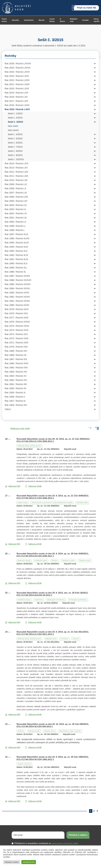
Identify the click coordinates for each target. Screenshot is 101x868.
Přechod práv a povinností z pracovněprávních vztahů (52, 503)
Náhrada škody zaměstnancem (29, 446)
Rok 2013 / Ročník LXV (16, 168)
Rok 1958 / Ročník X (15, 397)
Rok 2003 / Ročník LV (15, 209)
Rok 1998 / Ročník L (15, 230)
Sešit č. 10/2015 (16, 159)
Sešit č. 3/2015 (15, 122)
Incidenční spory (41, 561)
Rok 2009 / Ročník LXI (16, 184)
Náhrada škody (34, 731)
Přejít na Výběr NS (86, 8)
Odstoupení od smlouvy (56, 600)
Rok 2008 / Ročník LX (15, 189)
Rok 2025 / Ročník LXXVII (18, 68)
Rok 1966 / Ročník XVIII (16, 363)
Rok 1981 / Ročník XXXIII (17, 301)
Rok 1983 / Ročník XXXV (17, 293)
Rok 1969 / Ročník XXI (16, 351)
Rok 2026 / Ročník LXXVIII (18, 64)
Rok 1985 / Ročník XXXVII (18, 284)
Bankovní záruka (24, 561)
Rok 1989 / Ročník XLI (16, 268)
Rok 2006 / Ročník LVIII (16, 197)
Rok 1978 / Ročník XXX (16, 313)
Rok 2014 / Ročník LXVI (16, 164)
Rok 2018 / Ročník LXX (16, 97)
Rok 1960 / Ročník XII (15, 388)
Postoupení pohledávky (78, 600)
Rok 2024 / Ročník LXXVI (17, 72)
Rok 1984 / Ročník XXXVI (17, 288)
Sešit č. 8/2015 (15, 151)
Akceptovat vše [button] (29, 862)
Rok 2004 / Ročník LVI (16, 205)
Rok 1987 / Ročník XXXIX (17, 276)
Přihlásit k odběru (78, 835)
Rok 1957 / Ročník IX (15, 401)
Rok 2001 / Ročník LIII (16, 218)
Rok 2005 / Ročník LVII (16, 201)
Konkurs (55, 561)
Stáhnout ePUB (33, 486)
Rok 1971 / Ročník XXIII (16, 343)
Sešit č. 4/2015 (15, 134)
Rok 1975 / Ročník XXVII (17, 326)
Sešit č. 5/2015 (15, 139)
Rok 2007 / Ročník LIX (16, 193)
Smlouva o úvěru (68, 561)
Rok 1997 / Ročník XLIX (16, 234)
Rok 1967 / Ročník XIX (16, 359)
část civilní (13, 126)
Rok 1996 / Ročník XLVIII (17, 239)
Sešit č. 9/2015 (15, 155)
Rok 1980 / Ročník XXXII (17, 305)
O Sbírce (62, 20)
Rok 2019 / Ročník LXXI (16, 93)
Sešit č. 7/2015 (15, 147)
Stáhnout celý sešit (18, 429)
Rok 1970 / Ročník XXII (16, 347)
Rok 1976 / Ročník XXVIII (17, 322)
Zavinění (76, 639)
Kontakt (86, 20)
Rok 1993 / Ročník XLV (16, 251)
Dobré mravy (23, 503)
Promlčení (64, 639)
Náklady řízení (51, 639)
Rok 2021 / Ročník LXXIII (17, 84)
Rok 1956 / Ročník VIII (16, 405)
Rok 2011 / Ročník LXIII (16, 176)
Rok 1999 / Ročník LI (15, 226)
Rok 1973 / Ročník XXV (16, 334)
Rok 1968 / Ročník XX (15, 355)
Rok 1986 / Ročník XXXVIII (18, 280)
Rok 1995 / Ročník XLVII (17, 243)
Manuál (41, 20)
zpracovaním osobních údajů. (65, 843)
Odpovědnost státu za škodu (70, 731)
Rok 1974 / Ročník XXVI (17, 330)
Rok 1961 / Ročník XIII (16, 384)
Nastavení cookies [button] (12, 862)
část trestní (13, 130)
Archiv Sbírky (52, 20)
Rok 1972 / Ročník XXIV (17, 338)
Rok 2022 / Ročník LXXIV (17, 80)
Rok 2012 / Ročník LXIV (16, 172)
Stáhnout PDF (13, 486)
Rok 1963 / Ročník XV (15, 376)
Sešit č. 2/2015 (15, 118)
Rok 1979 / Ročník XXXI (17, 309)
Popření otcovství (24, 764)
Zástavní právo (85, 561)
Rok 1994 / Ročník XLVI (16, 247)
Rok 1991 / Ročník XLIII (16, 259)
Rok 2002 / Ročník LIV (16, 214)
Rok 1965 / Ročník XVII (16, 368)
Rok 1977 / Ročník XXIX (17, 318)
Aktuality (15, 20)
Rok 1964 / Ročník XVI (16, 372)
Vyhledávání (29, 20)
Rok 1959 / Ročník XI (15, 393)
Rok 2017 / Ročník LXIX (16, 101)
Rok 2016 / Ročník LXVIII (17, 105)
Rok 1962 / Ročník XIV (16, 380)
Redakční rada (74, 20)
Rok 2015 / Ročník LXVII (17, 109)
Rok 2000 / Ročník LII (15, 222)
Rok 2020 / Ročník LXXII (17, 89)
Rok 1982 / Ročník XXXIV (17, 297)
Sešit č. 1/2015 (15, 114)
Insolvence (39, 600)
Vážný (8, 409)
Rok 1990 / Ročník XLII (16, 263)
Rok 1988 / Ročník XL (15, 272)
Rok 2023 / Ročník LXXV (17, 76)
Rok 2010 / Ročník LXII (16, 180)
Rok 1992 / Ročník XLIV (16, 255)
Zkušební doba (82, 503)
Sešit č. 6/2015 (15, 143)
